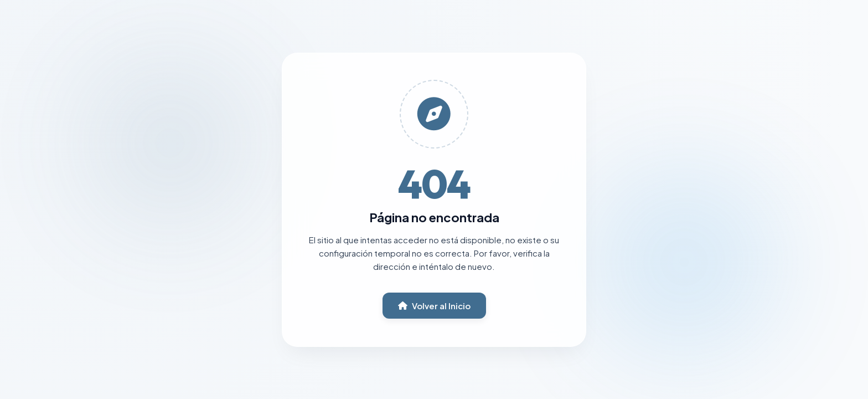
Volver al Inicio (434, 306)
